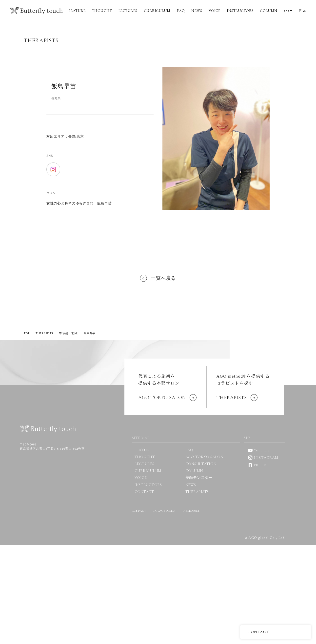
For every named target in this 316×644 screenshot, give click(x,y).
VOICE (215, 11)
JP (300, 10)
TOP (27, 333)
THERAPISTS (44, 333)
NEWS (197, 11)
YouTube (259, 450)
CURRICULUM (157, 11)
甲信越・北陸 (68, 333)
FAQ (181, 11)
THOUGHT (102, 11)
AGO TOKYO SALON (204, 457)
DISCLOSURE (191, 511)
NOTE (257, 465)
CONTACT (144, 492)
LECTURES (128, 11)
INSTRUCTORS (240, 11)
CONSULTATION (201, 464)
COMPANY (139, 511)
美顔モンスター (199, 478)
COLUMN (269, 11)
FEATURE (77, 11)
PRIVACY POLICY (164, 511)
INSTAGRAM (263, 458)
